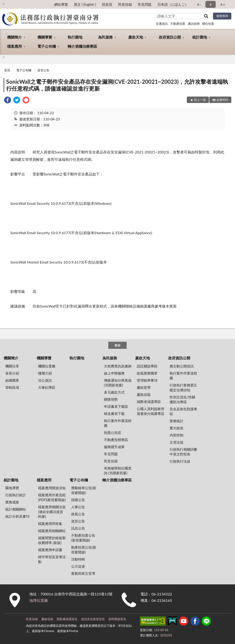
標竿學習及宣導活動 (52, 559)
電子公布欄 (47, 46)
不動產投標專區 (116, 440)
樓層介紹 (45, 373)
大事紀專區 (47, 387)
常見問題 (145, 4)
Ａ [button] (211, 4)
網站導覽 (61, 4)
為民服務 (105, 37)
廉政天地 (136, 37)
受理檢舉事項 (147, 380)
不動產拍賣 (178, 24)
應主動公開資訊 (182, 366)
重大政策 (176, 428)
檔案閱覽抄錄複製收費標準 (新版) (52, 540)
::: (4, 3)
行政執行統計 (16, 495)
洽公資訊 (45, 380)
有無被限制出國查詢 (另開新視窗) (118, 471)
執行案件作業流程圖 (118, 423)
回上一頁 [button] (200, 100)
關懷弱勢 (111, 399)
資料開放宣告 (117, 619)
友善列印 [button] (222, 100)
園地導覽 (12, 488)
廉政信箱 (144, 394)
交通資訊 (162, 24)
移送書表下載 (114, 414)
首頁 (7, 70)
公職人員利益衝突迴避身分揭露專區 (151, 411)
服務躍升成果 (114, 447)
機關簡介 (14, 37)
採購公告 (78, 500)
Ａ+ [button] (222, 4)
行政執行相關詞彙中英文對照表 (183, 452)
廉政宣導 (144, 387)
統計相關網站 (16, 509)
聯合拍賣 (208, 24)
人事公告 (78, 507)
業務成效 (12, 502)
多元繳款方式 (114, 392)
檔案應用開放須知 (52, 488)
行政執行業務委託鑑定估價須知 (183, 387)
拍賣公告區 (113, 433)
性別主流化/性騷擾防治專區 (182, 399)
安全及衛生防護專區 (183, 411)
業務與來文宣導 (83, 573)
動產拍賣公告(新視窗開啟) (84, 550)
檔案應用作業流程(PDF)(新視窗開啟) (52, 497)
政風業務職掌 (147, 373)
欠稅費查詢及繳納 (118, 366)
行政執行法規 (180, 461)
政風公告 (78, 514)
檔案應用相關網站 (52, 531)
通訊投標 (194, 24)
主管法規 (176, 442)
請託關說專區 (147, 366)
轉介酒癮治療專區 (82, 46)
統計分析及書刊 (17, 516)
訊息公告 (78, 528)
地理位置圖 (39, 600)
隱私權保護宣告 (67, 619)
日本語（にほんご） (173, 4)
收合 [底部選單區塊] (117, 345)
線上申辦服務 (114, 373)
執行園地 (75, 37)
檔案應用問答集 (50, 524)
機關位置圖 (47, 366)
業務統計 (176, 421)
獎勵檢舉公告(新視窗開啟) (84, 490)
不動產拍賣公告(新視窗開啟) (83, 538)
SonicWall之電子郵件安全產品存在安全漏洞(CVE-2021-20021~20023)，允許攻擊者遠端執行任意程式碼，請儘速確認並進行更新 (117, 85)
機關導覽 (45, 37)
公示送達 (78, 566)
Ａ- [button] (199, 4)
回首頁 (107, 4)
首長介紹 (12, 373)
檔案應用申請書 (50, 550)
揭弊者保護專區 (149, 402)
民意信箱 (125, 4)
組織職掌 (12, 380)
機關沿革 (12, 366)
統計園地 (200, 37)
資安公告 (43, 70)
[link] (8, 101)
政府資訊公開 (170, 37)
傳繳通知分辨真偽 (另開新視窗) (118, 383)
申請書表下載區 (116, 406)
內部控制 (176, 435)
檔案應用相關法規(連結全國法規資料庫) (52, 512)
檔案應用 (14, 46)
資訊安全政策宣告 (93, 619)
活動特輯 (78, 559)
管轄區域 (12, 387)
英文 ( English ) (85, 4)
